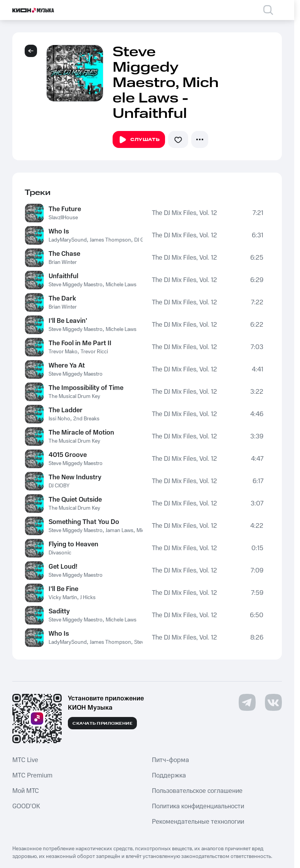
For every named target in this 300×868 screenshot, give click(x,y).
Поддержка (169, 776)
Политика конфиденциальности (198, 806)
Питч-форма (170, 760)
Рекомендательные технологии (198, 822)
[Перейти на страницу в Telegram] (247, 702)
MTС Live (25, 760)
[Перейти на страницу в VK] (273, 702)
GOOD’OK (26, 806)
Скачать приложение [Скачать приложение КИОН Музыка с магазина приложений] (102, 724)
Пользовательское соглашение (197, 791)
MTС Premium (32, 776)
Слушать (139, 140)
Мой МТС (26, 791)
